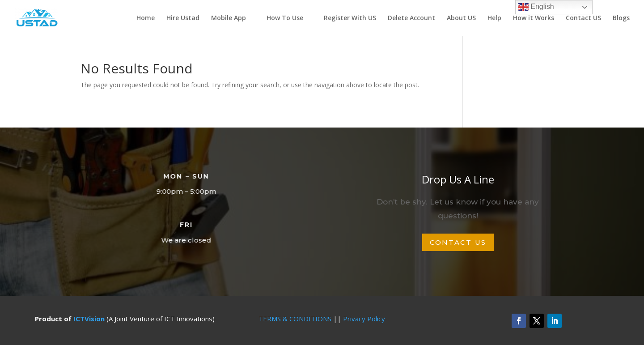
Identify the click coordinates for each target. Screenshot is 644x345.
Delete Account (411, 18)
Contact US (583, 18)
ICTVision (89, 319)
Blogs (621, 18)
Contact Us (458, 242)
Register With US (350, 18)
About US (461, 18)
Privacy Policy (364, 319)
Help (494, 18)
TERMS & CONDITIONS (295, 319)
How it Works (534, 18)
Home (146, 18)
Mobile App (229, 18)
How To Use (285, 18)
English (536, 7)
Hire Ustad (183, 18)
